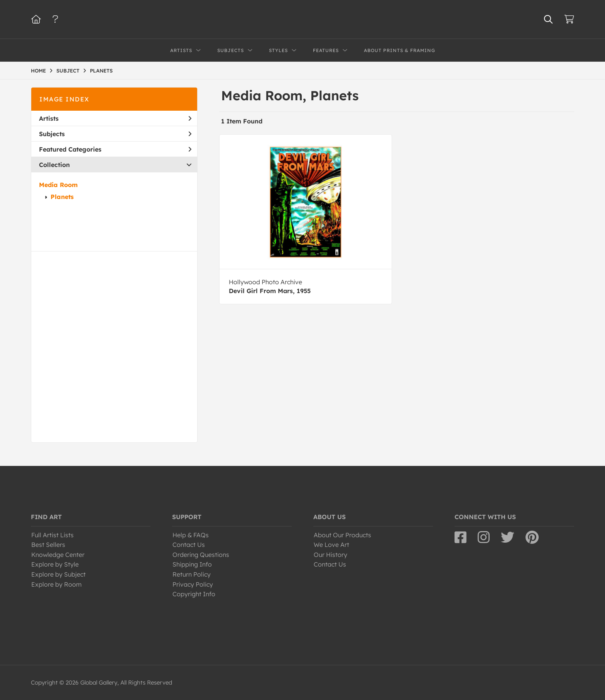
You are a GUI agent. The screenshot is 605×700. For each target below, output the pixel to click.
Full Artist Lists (52, 535)
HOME (38, 71)
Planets (62, 197)
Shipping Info (192, 564)
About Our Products (342, 535)
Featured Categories (115, 149)
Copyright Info (194, 594)
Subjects (115, 134)
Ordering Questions (201, 555)
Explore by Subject (58, 574)
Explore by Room (57, 584)
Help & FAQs (191, 535)
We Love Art (331, 545)
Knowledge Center (58, 555)
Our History (330, 555)
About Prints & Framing (400, 50)
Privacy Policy (193, 584)
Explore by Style (55, 564)
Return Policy (192, 574)
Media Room (58, 185)
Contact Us (189, 545)
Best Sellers (48, 545)
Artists (115, 118)
